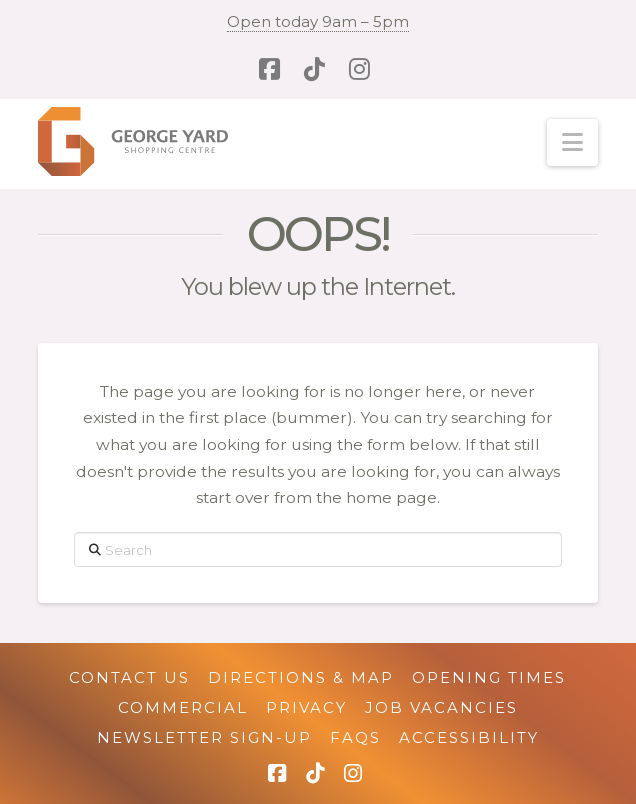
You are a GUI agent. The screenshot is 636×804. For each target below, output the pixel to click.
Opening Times (489, 677)
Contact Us (129, 677)
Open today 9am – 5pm (318, 21)
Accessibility (469, 737)
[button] (572, 142)
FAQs (355, 737)
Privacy (306, 707)
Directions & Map (301, 677)
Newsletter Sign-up (204, 737)
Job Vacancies (441, 707)
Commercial (183, 707)
